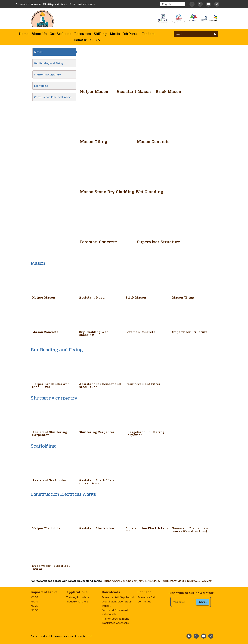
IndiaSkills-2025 (87, 40)
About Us (39, 34)
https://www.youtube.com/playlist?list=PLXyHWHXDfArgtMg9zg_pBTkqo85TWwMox (158, 581)
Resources (83, 34)
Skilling (100, 34)
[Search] (215, 34)
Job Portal (131, 34)
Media (115, 34)
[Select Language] (172, 4)
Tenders (148, 34)
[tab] (54, 52)
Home (24, 34)
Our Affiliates (60, 34)
